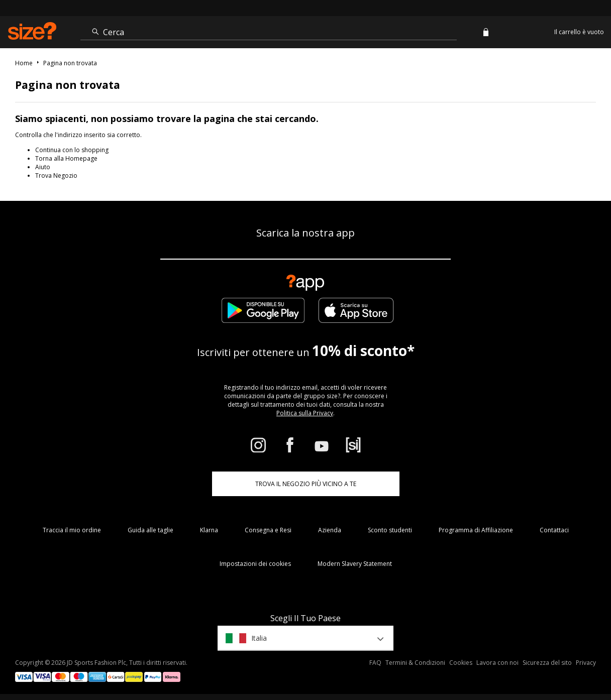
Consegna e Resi (268, 530)
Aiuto (43, 167)
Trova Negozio (56, 176)
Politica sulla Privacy (305, 413)
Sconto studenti (390, 530)
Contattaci (554, 530)
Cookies (461, 663)
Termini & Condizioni (415, 663)
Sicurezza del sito (547, 663)
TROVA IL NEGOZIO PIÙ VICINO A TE (306, 484)
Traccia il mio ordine (72, 530)
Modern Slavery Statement (355, 564)
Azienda (330, 530)
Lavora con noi (497, 663)
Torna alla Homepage (66, 158)
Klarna (209, 530)
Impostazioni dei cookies (255, 564)
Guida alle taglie (150, 530)
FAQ (375, 663)
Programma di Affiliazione (476, 530)
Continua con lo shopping (72, 150)
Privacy (586, 663)
